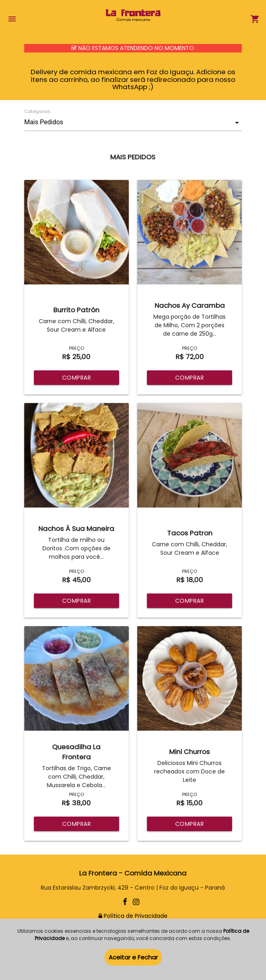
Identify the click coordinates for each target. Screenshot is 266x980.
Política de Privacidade (133, 916)
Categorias (37, 111)
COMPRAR (77, 378)
